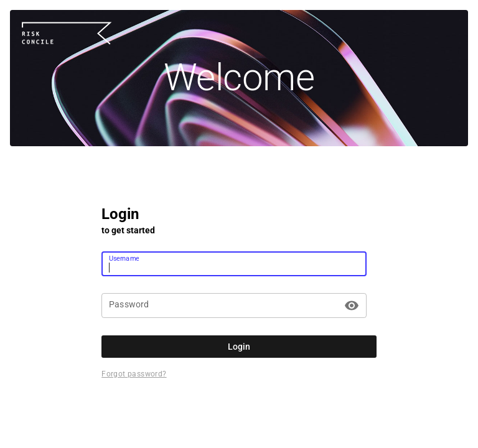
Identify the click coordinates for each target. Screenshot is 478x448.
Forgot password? (134, 374)
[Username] (234, 264)
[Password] (225, 306)
